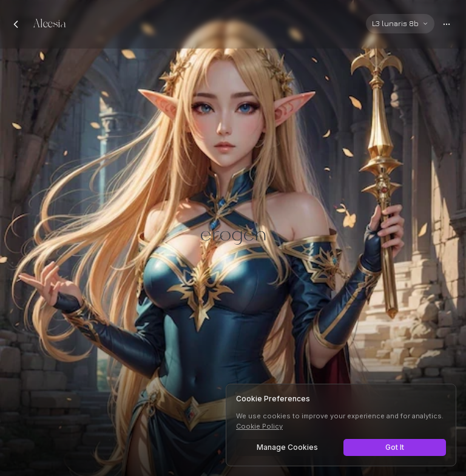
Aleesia (49, 24)
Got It (395, 447)
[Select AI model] (400, 24)
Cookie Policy (259, 426)
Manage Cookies (287, 447)
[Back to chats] (16, 24)
